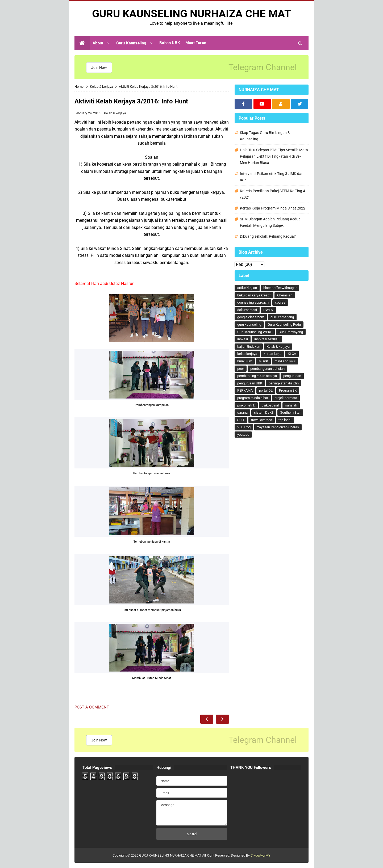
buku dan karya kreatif (254, 295)
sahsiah (291, 405)
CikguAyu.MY (261, 855)
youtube (243, 435)
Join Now (99, 68)
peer (241, 369)
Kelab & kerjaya (115, 113)
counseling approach (253, 302)
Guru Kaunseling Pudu (284, 324)
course (280, 302)
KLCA (292, 354)
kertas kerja (272, 354)
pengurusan (292, 376)
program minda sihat (253, 398)
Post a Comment (92, 707)
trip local (285, 420)
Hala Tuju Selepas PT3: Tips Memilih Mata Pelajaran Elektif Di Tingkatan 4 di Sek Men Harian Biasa (274, 156)
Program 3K (288, 390)
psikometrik (246, 405)
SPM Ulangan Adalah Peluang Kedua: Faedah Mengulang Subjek (271, 222)
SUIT (241, 420)
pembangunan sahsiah (267, 369)
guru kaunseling (249, 324)
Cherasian (285, 295)
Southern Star (290, 412)
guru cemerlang (282, 317)
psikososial (270, 405)
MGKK (263, 361)
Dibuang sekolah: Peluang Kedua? (268, 236)
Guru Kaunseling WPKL (255, 332)
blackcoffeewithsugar (280, 288)
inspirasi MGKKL (267, 339)
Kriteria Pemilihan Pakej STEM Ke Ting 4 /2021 (272, 194)
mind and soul (285, 361)
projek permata (286, 398)
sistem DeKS (264, 412)
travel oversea (262, 420)
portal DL (266, 390)
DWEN (268, 310)
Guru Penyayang (291, 332)
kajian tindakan (249, 347)
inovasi (243, 339)
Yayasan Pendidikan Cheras (278, 427)
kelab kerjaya (247, 354)
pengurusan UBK (250, 383)
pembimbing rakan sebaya (257, 376)
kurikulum (245, 361)
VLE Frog (244, 427)
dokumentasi (247, 310)
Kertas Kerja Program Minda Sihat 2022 (273, 208)
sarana (242, 412)
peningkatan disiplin (284, 383)
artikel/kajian (247, 288)
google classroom (251, 317)
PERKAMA (245, 390)
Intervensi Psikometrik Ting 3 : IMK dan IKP (272, 177)
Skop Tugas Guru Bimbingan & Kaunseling (265, 136)
